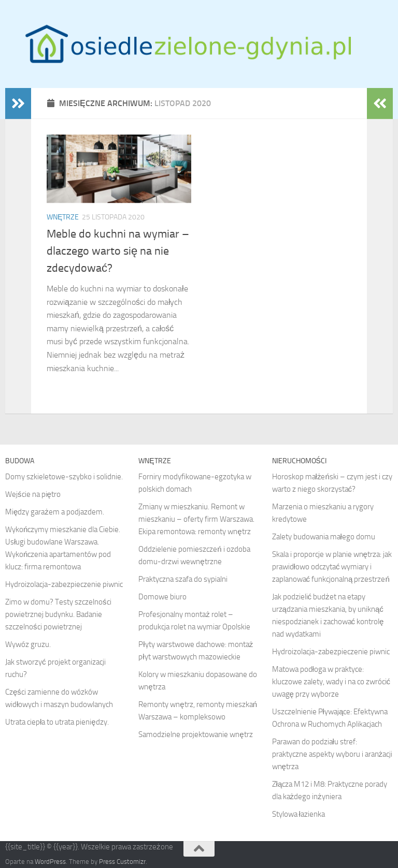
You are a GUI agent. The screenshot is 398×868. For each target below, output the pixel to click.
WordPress (50, 862)
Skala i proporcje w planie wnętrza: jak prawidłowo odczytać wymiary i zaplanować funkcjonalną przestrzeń (332, 567)
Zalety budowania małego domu (324, 537)
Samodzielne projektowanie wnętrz (195, 734)
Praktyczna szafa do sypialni (183, 579)
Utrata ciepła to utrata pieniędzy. (57, 722)
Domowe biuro (162, 597)
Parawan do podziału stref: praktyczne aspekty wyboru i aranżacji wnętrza (332, 754)
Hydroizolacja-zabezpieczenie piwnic (64, 584)
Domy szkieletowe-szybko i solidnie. (64, 477)
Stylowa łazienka (298, 814)
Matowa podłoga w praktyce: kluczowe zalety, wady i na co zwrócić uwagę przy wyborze (331, 682)
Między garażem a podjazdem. (55, 512)
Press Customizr (122, 862)
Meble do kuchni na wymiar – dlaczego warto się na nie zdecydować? (118, 251)
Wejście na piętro (33, 494)
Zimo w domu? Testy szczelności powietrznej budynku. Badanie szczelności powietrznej (58, 614)
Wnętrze (63, 217)
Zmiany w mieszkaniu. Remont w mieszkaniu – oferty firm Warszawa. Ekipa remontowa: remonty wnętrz (196, 519)
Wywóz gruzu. (28, 644)
